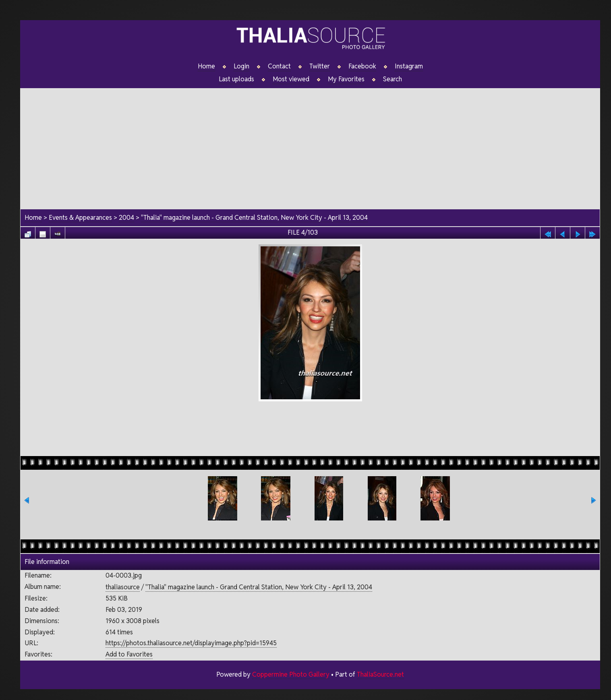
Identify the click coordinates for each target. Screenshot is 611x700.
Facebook (362, 66)
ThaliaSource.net (380, 674)
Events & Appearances (80, 218)
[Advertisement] (310, 145)
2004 (126, 218)
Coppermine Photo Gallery (291, 674)
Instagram (409, 66)
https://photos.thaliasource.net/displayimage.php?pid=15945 (191, 643)
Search (392, 79)
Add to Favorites (129, 654)
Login (241, 66)
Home (206, 66)
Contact (279, 66)
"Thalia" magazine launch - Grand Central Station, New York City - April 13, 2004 (254, 218)
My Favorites (346, 79)
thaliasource (123, 587)
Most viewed (291, 79)
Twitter (320, 66)
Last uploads (236, 79)
